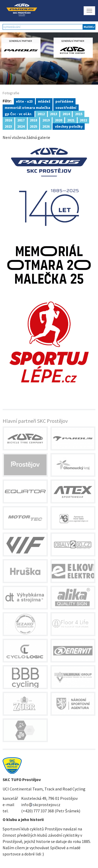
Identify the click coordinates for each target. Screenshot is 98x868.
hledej (89, 27)
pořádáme (64, 101)
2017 (21, 120)
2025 (33, 126)
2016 (8, 120)
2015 (79, 114)
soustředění (66, 107)
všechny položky (69, 126)
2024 (21, 126)
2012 (41, 114)
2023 (8, 126)
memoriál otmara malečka (27, 107)
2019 (46, 120)
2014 (66, 114)
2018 (33, 120)
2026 (46, 126)
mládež (44, 101)
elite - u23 (24, 101)
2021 (71, 120)
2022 (83, 120)
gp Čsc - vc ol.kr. (18, 114)
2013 (54, 114)
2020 (59, 120)
